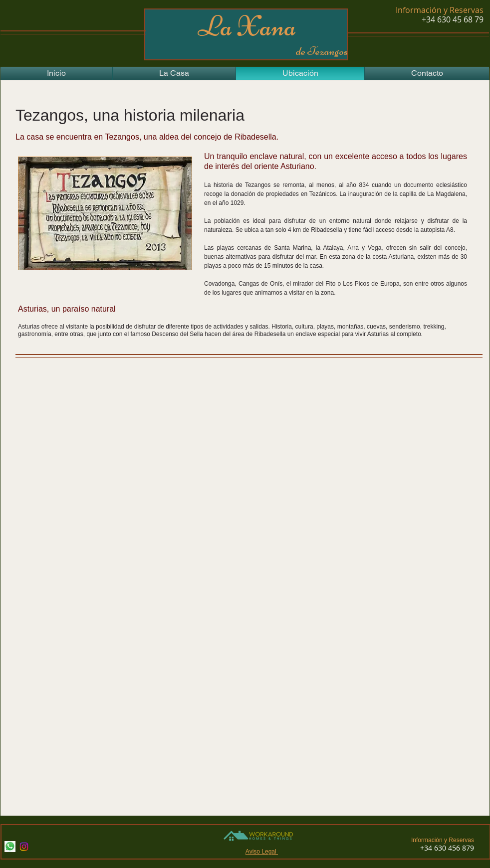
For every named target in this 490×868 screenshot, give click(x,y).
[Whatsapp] (10, 847)
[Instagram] (24, 847)
